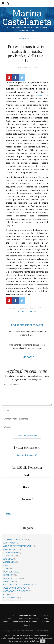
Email (27, 475)
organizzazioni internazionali (25, 622)
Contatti (46, 622)
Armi (6, 565)
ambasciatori (11, 552)
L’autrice (27, 625)
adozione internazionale (17, 546)
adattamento (11, 543)
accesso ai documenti (15, 539)
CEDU (6, 594)
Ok (43, 641)
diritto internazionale (28, 615)
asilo (6, 568)
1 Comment (33, 308)
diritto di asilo (27, 39)
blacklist (8, 575)
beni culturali (11, 572)
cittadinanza (11, 597)
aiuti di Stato (11, 549)
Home (11, 615)
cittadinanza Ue (12, 601)
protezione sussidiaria (18, 308)
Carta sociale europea (16, 591)
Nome (27, 487)
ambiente (8, 556)
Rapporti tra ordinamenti (29, 619)
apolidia (8, 559)
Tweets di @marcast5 (27, 455)
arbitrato (9, 562)
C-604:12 (41, 95)
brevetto (9, 581)
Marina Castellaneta (27, 17)
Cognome (27, 499)
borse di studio (12, 578)
